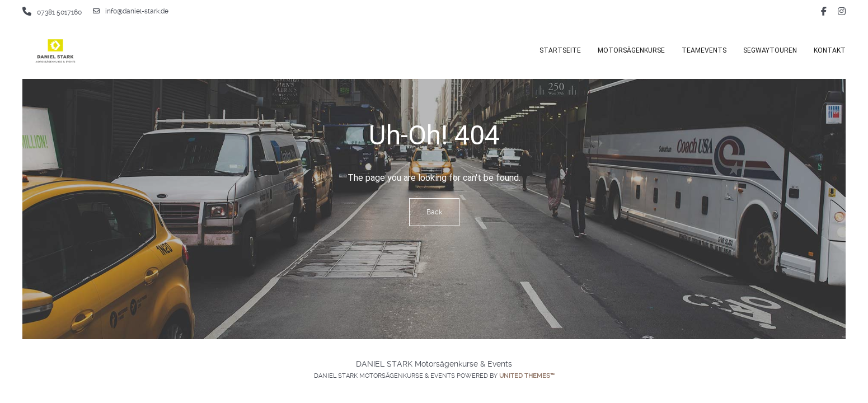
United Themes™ (527, 376)
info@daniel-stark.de (131, 11)
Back (434, 212)
